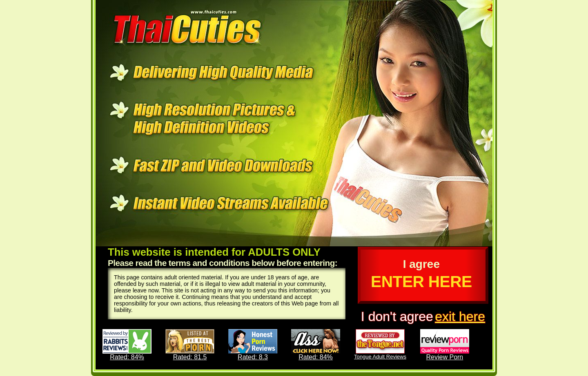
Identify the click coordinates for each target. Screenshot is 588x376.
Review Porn (445, 345)
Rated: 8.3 (253, 345)
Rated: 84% (127, 345)
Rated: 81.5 (190, 345)
